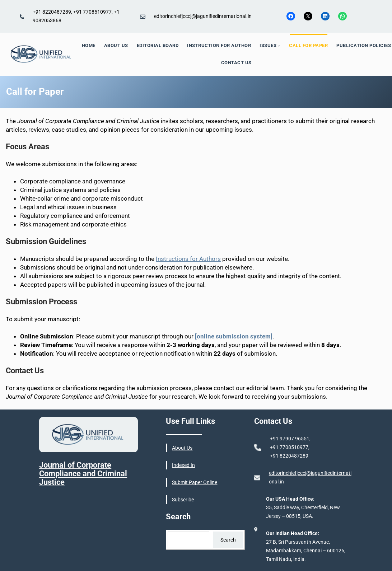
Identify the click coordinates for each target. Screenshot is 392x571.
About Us (182, 448)
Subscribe (183, 500)
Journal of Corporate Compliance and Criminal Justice (83, 474)
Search (228, 540)
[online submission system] (234, 336)
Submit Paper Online (195, 482)
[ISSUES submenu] (279, 46)
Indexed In (183, 465)
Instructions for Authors (188, 259)
